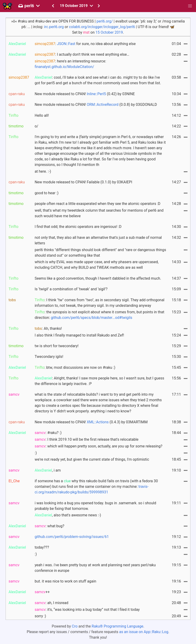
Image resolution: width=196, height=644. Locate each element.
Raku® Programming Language (117, 626)
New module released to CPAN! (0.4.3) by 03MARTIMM (91, 422)
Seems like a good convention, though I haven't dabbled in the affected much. (98, 278)
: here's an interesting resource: (70, 64)
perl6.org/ (105, 21)
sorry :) (40, 616)
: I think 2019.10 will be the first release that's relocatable (87, 439)
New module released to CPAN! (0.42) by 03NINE (85, 94)
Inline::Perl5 (96, 94)
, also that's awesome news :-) (68, 515)
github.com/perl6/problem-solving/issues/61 (72, 537)
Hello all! (42, 115)
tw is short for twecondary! (57, 346)
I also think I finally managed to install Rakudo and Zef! (79, 335)
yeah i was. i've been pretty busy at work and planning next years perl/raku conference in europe (95, 568)
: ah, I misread (52, 603)
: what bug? (50, 526)
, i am (48, 470)
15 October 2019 (109, 32)
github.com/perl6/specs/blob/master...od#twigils (92, 318)
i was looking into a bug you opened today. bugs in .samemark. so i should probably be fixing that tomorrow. (95, 506)
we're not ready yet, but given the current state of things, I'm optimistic (92, 459)
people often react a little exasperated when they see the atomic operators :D (98, 204)
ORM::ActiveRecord (103, 105)
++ (42, 592)
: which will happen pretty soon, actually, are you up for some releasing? (99, 446)
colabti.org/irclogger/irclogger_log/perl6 (102, 27)
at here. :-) (43, 171)
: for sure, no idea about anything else (85, 44)
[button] (190, 6)
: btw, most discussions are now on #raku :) (75, 367)
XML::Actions (98, 422)
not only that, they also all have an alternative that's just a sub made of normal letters (98, 240)
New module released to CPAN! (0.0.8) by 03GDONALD (96, 105)
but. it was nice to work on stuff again (65, 581)
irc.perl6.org (54, 27)
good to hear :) (47, 193)
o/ (37, 126)
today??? (42, 547)
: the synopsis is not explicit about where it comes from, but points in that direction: (100, 315)
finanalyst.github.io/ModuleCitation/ (64, 67)
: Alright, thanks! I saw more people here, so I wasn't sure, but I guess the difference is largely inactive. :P (100, 381)
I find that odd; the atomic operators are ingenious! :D (78, 227)
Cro (75, 626)
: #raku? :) (48, 433)
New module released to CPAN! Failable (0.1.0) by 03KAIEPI (84, 182)
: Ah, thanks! (48, 328)
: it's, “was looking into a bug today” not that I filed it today (87, 610)
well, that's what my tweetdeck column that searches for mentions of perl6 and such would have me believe (99, 213)
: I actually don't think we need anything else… (82, 54)
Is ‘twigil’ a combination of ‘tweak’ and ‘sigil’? (71, 289)
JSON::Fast (66, 44)
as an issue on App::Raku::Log (144, 632)
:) (36, 453)
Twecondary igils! (49, 357)
